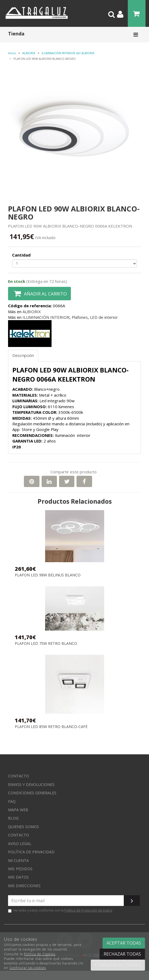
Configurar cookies (118, 965)
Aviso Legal (20, 844)
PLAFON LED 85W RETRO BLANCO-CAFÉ (51, 727)
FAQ (12, 801)
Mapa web (18, 810)
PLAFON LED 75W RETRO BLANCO (46, 644)
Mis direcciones (24, 886)
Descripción (23, 355)
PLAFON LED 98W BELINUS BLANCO (48, 575)
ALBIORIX (32, 312)
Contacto (19, 776)
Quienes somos (23, 827)
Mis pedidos (20, 869)
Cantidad (21, 255)
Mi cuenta (18, 860)
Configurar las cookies (28, 968)
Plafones (80, 317)
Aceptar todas (124, 943)
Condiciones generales (32, 793)
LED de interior (104, 317)
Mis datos (18, 877)
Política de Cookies (40, 954)
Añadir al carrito (39, 294)
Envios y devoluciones (31, 785)
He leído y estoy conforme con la (60, 910)
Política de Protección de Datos (88, 910)
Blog (13, 818)
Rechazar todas (122, 954)
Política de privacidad (31, 852)
